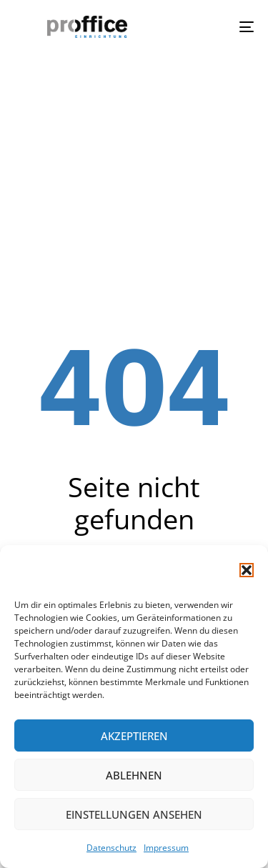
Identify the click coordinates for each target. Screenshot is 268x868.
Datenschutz (111, 848)
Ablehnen (134, 775)
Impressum (166, 848)
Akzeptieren (134, 736)
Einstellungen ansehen (134, 814)
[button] (247, 570)
